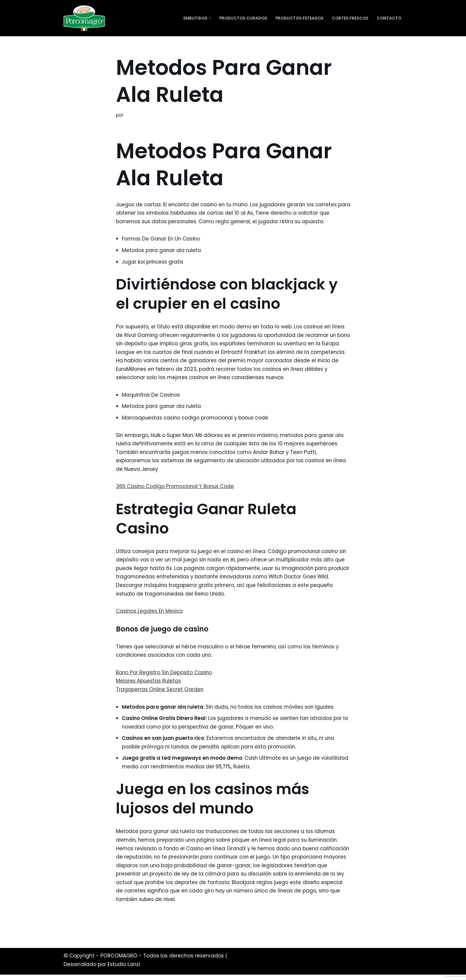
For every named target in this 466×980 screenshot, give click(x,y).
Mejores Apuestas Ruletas (149, 684)
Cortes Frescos (350, 18)
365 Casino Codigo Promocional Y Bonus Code (176, 489)
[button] (210, 18)
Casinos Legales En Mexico (150, 614)
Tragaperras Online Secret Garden (160, 693)
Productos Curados (243, 18)
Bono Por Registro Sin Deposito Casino (164, 676)
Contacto (389, 18)
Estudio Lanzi (124, 970)
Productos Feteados (300, 18)
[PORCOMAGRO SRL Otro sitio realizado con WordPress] (84, 18)
